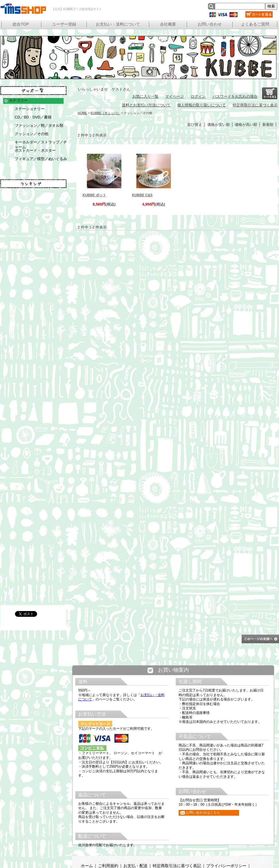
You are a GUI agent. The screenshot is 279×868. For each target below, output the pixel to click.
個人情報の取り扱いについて (201, 105)
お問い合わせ (210, 24)
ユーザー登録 (64, 24)
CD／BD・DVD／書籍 (33, 117)
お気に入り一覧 (145, 96)
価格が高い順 (246, 125)
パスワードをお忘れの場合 (235, 96)
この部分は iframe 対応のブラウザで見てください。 (173, 763)
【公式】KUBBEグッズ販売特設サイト (23, 9)
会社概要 (168, 24)
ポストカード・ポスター (35, 150)
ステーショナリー (30, 109)
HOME (82, 113)
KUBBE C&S (142, 195)
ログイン (198, 96)
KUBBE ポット (94, 195)
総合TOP (21, 24)
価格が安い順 (219, 125)
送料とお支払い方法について (146, 105)
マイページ (174, 96)
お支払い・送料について (118, 24)
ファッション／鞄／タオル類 (39, 125)
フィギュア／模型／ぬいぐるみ (41, 159)
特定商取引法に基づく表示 (255, 105)
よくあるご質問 (255, 24)
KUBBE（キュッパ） (105, 113)
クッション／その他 (31, 134)
